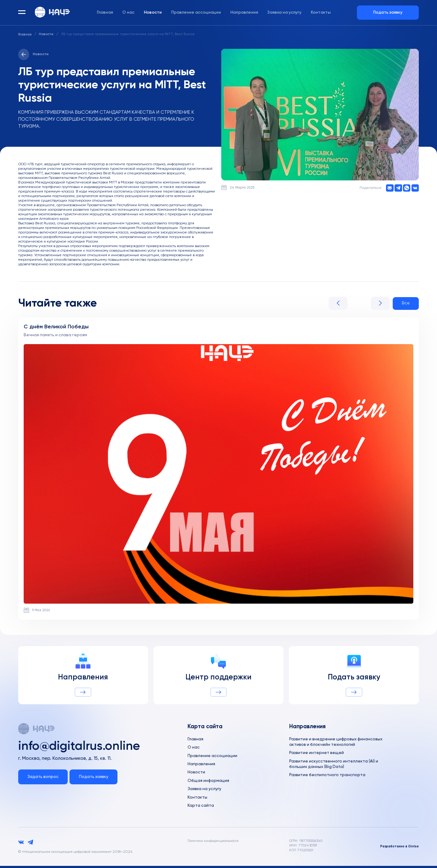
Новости (153, 13)
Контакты (321, 13)
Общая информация (209, 782)
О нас (128, 13)
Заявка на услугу (284, 13)
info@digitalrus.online (83, 748)
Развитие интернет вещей (317, 754)
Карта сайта (201, 808)
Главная (105, 13)
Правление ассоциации (196, 13)
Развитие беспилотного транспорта (328, 776)
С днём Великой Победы (57, 327)
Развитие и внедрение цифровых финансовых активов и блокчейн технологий (337, 743)
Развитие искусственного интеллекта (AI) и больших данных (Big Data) (334, 765)
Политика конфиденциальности (214, 843)
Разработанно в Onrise (399, 849)
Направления (244, 13)
